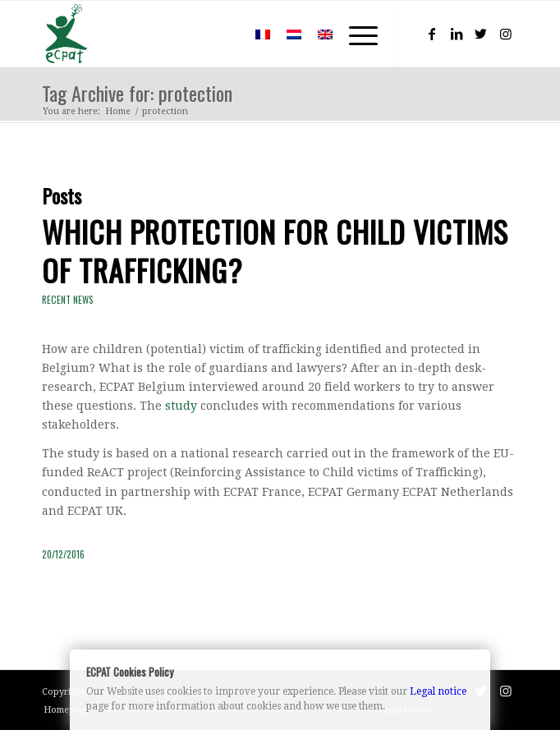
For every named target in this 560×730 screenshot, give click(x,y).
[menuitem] (223, 34)
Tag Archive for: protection (137, 93)
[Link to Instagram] (506, 34)
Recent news (68, 300)
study (181, 406)
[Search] (223, 34)
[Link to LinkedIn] (457, 34)
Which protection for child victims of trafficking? (275, 250)
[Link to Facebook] (432, 34)
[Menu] (355, 34)
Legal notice (438, 691)
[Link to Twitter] (481, 34)
